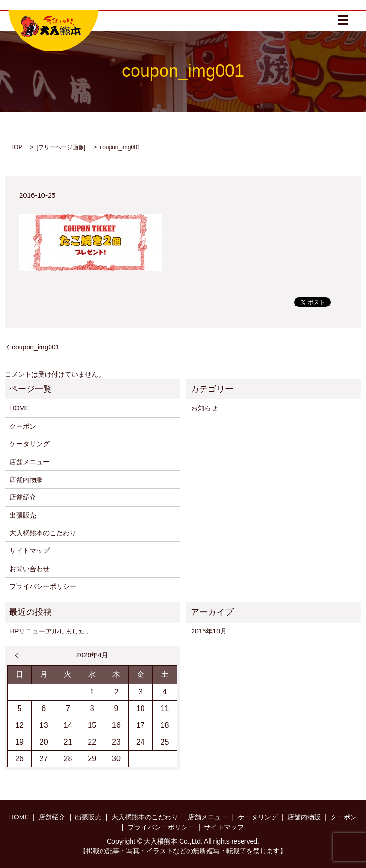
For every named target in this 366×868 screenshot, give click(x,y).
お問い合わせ (30, 569)
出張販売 (23, 515)
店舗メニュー (30, 462)
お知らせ (204, 408)
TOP (16, 147)
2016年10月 (209, 631)
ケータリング (30, 444)
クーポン (23, 426)
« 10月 (19, 655)
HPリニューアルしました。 (51, 631)
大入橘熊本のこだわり (43, 533)
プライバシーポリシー (43, 586)
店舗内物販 (26, 480)
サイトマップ (30, 551)
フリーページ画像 (61, 147)
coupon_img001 (36, 347)
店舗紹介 (23, 497)
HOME (20, 408)
